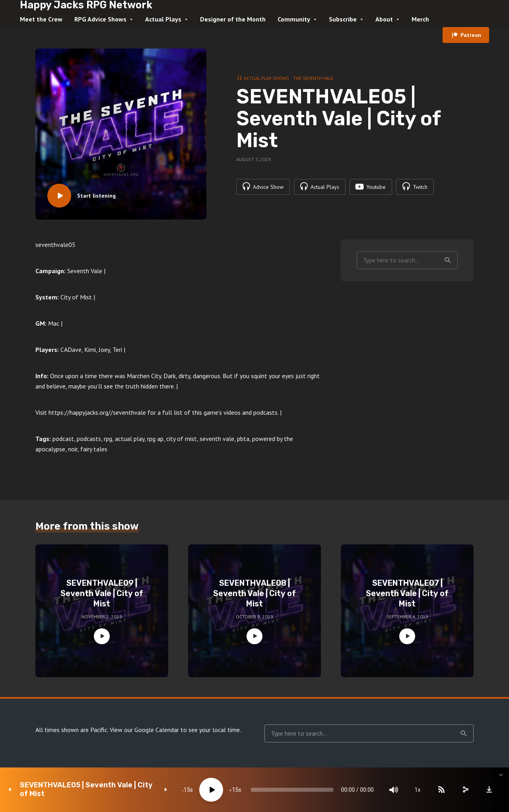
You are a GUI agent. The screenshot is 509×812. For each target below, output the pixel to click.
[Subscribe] (441, 790)
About (384, 19)
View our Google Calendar (144, 730)
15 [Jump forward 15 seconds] (235, 790)
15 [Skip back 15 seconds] (187, 790)
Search (448, 260)
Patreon (471, 35)
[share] (465, 790)
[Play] (211, 790)
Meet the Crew (41, 19)
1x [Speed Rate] (418, 790)
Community (294, 19)
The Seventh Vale (313, 78)
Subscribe (343, 19)
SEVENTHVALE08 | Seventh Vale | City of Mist (254, 593)
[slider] (292, 790)
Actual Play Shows (266, 78)
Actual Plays (163, 19)
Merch (420, 19)
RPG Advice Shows (100, 19)
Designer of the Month (233, 19)
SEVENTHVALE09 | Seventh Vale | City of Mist (102, 593)
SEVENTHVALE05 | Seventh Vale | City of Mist (86, 790)
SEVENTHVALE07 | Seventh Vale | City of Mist (407, 593)
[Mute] (394, 790)
